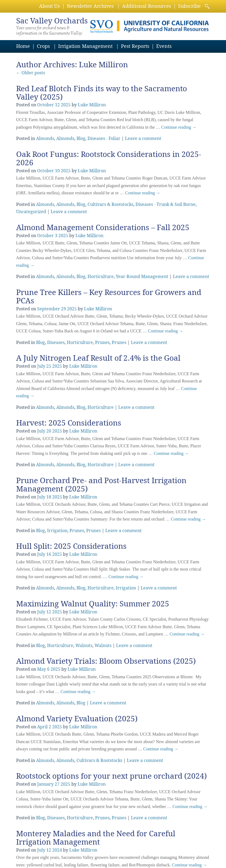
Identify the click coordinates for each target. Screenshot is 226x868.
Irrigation (57, 531)
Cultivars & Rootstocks (110, 204)
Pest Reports (135, 46)
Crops (43, 46)
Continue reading (179, 127)
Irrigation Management (85, 46)
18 (49, 497)
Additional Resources (147, 6)
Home (23, 46)
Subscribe (189, 6)
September (49, 309)
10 (57, 171)
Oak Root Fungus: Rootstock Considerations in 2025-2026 (109, 159)
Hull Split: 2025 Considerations (71, 546)
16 (49, 554)
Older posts (31, 73)
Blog (81, 138)
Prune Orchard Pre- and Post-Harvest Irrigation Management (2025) (101, 485)
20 (49, 431)
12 (57, 105)
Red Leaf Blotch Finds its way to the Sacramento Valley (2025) (102, 93)
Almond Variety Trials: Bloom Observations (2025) (106, 661)
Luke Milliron (103, 65)
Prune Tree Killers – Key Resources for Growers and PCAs (109, 297)
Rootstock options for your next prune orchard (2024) (112, 776)
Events (164, 46)
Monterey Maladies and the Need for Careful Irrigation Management (96, 838)
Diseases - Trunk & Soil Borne (166, 204)
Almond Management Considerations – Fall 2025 (103, 228)
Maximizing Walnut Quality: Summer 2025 (93, 604)
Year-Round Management (142, 277)
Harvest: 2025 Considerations (69, 423)
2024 (57, 850)
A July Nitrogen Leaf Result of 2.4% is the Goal (98, 358)
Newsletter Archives (90, 6)
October (46, 105)
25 (49, 366)
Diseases (56, 342)
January (45, 784)
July (41, 366)
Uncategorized (31, 212)
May (42, 669)
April (42, 727)
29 (64, 309)
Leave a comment (143, 138)
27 (57, 784)
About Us (49, 6)
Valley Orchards (52, 21)
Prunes (102, 342)
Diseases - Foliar (104, 138)
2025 (66, 105)
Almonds (45, 138)
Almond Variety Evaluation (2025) (77, 719)
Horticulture (101, 277)
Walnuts (84, 646)
